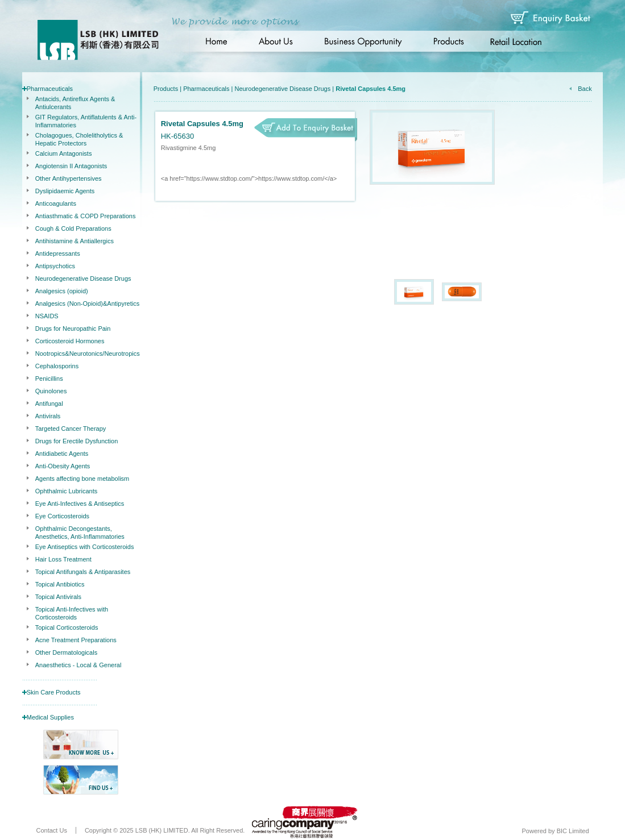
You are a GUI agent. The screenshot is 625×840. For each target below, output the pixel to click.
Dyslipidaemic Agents (65, 191)
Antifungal (49, 404)
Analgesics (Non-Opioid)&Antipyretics (87, 303)
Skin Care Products (54, 692)
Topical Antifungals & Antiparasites (83, 572)
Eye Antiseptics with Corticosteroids (85, 547)
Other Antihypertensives (69, 178)
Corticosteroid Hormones (70, 341)
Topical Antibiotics (60, 584)
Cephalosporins (57, 366)
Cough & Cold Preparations (73, 228)
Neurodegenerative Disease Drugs (83, 278)
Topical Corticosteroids (67, 627)
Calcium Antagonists (64, 153)
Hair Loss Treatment (63, 559)
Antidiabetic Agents (62, 454)
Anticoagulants (56, 203)
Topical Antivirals (58, 597)
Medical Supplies (50, 717)
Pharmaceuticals (50, 89)
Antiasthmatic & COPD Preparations (86, 216)
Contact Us (52, 830)
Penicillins (49, 379)
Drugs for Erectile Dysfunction (77, 441)
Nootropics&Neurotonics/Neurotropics (88, 354)
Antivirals (48, 416)
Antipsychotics (55, 266)
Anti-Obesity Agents (63, 466)
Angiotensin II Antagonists (71, 166)
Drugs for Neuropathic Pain (73, 328)
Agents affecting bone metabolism (82, 479)
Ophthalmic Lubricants (66, 491)
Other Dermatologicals (66, 652)
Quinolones (51, 391)
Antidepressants (58, 253)
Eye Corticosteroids (62, 516)
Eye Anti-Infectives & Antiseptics (80, 504)
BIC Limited (573, 831)
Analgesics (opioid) (62, 291)
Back (585, 89)
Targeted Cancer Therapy (71, 429)
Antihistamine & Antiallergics (74, 241)
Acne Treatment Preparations (76, 640)
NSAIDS (47, 316)
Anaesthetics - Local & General (78, 665)
